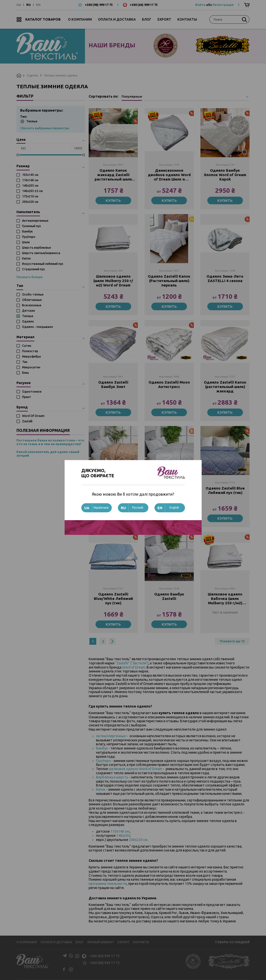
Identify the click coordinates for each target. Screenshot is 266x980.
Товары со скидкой (232, 942)
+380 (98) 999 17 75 (99, 5)
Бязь (26, 373)
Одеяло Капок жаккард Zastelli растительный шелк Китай (113, 175)
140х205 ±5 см (32, 191)
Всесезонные (32, 305)
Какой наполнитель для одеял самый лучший (48, 454)
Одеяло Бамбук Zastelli (169, 596)
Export (164, 19)
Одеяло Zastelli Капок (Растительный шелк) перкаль (169, 281)
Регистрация (223, 5)
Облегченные (32, 300)
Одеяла (32, 75)
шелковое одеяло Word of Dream (135, 769)
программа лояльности (108, 884)
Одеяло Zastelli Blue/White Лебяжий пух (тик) (113, 599)
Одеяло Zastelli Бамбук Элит (113, 384)
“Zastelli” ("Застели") (132, 663)
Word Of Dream (33, 416)
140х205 (123, 836)
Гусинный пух (31, 226)
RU (28, 5)
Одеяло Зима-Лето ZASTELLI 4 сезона (225, 278)
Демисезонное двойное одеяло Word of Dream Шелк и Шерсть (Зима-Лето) (169, 175)
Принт (27, 397)
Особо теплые (33, 294)
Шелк (26, 242)
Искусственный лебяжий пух (43, 264)
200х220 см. (139, 840)
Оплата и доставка (117, 19)
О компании (80, 19)
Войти (200, 5)
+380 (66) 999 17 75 (144, 5)
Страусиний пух (33, 269)
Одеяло (28, 321)
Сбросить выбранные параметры (45, 128)
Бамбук (28, 231)
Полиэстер (30, 351)
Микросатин (31, 367)
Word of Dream (134, 667)
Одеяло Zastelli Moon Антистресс (169, 384)
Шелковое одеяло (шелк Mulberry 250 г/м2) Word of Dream (113, 281)
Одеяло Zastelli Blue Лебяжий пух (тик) (225, 490)
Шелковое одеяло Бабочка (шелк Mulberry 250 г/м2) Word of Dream (225, 599)
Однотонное (32, 392)
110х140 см (30, 180)
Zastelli (27, 421)
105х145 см (30, 175)
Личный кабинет (100, 942)
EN (38, 5)
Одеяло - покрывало (38, 327)
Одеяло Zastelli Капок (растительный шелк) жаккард (225, 387)
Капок (27, 258)
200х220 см (30, 202)
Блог (147, 19)
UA (19, 5)
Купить (113, 200)
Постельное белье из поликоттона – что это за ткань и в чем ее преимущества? (50, 442)
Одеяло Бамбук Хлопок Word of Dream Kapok (225, 175)
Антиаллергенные (35, 221)
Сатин (27, 346)
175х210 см (30, 196)
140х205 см (30, 186)
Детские (28, 311)
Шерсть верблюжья (36, 248)
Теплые (29, 121)
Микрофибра (31, 356)
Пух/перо (29, 237)
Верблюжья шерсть (112, 777)
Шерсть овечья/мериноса (41, 253)
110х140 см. (120, 831)
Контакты (187, 19)
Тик (25, 362)
